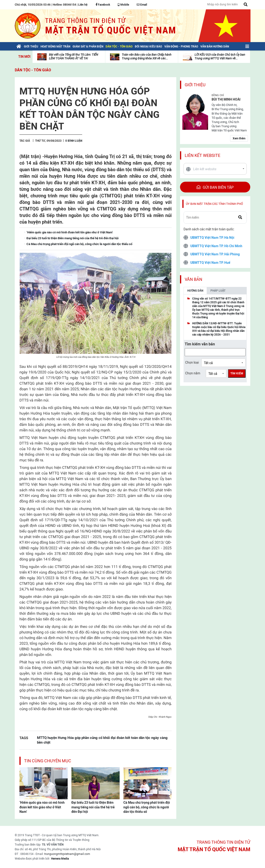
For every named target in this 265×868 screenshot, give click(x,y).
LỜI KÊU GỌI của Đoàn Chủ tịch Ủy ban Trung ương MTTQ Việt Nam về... (220, 56)
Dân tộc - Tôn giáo (33, 70)
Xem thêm (239, 138)
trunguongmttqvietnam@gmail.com (67, 854)
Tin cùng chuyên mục (48, 761)
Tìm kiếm (237, 373)
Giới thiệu (195, 85)
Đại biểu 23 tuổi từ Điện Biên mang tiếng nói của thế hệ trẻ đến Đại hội (93, 807)
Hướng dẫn (195, 291)
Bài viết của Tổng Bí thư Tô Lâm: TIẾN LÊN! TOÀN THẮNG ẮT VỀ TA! (74, 56)
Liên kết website (202, 155)
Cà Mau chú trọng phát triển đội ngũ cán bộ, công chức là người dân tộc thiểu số (147, 807)
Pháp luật (218, 291)
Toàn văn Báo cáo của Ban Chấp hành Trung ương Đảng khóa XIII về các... (147, 56)
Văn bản (193, 279)
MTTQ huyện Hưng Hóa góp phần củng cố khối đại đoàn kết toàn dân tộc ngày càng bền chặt (102, 740)
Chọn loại (192, 362)
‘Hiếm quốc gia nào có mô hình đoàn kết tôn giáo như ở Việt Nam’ (42, 807)
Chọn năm (193, 373)
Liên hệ (83, 5)
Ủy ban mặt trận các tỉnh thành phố (214, 204)
